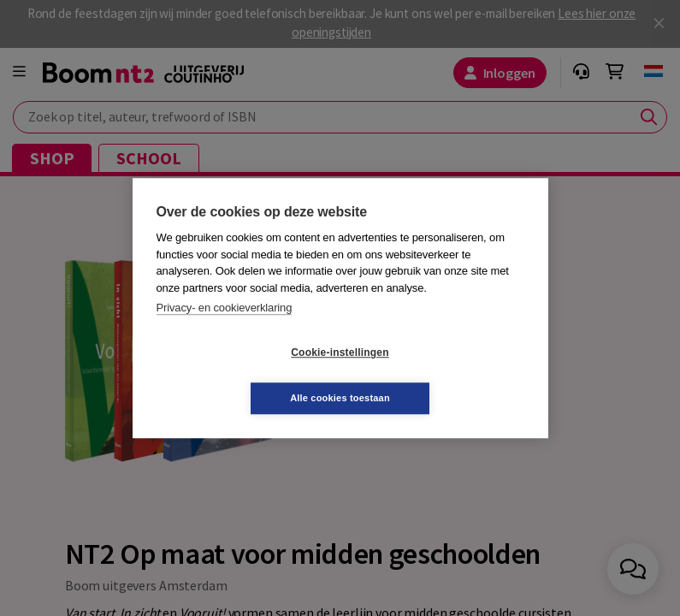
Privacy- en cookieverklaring (225, 331)
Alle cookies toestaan (442, 375)
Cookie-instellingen (238, 376)
